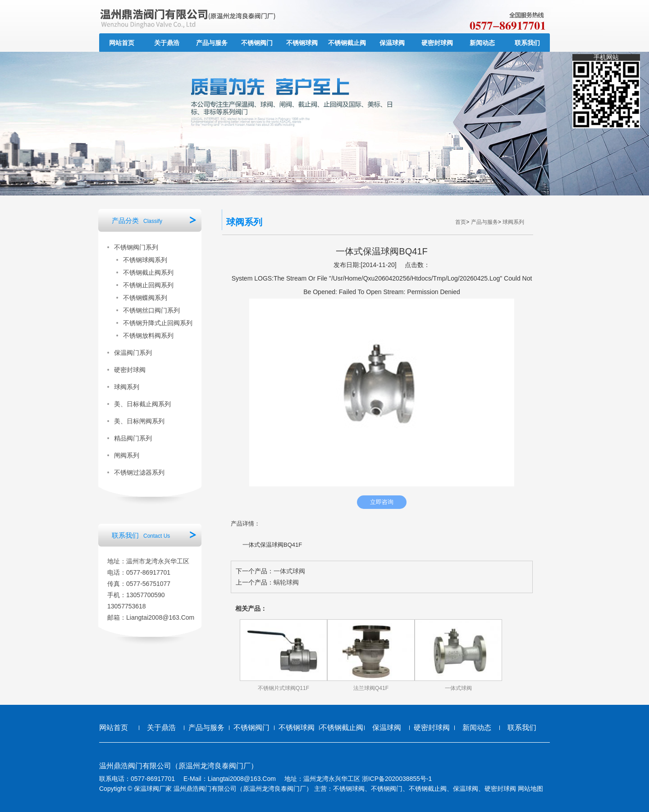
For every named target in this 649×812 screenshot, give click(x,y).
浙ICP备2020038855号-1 (397, 779)
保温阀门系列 (133, 353)
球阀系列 (127, 387)
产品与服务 (212, 43)
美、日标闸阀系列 (139, 421)
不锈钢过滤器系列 (139, 472)
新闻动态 (482, 43)
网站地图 (530, 789)
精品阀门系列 (133, 438)
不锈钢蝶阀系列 (145, 298)
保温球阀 (392, 43)
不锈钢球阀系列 (145, 260)
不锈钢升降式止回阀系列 (158, 323)
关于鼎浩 (167, 43)
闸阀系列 (127, 455)
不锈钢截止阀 (347, 43)
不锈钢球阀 (302, 43)
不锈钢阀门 (257, 43)
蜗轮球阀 (286, 582)
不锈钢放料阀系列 (148, 336)
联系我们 (527, 43)
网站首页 (122, 43)
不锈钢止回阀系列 (148, 285)
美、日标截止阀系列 (142, 404)
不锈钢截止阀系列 (148, 272)
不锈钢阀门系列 (136, 247)
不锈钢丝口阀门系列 (151, 310)
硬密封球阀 (437, 43)
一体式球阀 (289, 571)
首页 (461, 222)
